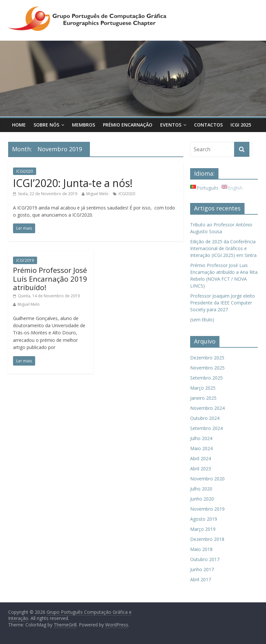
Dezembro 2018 (207, 539)
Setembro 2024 (206, 428)
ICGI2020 (25, 171)
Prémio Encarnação (128, 125)
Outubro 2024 (205, 418)
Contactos (208, 125)
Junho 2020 (202, 499)
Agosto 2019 (204, 519)
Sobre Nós (46, 125)
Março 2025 (203, 388)
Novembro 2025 (207, 368)
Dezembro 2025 (207, 358)
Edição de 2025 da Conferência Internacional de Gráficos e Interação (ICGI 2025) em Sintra (223, 248)
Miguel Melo (97, 194)
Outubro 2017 (205, 559)
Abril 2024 (201, 458)
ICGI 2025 (241, 125)
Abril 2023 (201, 469)
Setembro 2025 (206, 378)
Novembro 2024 (207, 408)
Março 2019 (203, 529)
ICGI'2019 (25, 260)
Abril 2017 (201, 579)
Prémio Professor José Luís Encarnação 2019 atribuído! (50, 279)
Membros (84, 125)
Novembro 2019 (207, 509)
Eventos (171, 125)
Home (19, 125)
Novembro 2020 (207, 479)
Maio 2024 (201, 448)
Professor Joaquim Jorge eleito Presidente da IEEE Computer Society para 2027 (223, 303)
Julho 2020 (201, 489)
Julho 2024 (201, 438)
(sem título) (202, 320)
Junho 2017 (202, 569)
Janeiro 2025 (203, 398)
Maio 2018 (201, 549)
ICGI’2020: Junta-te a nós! (73, 183)
